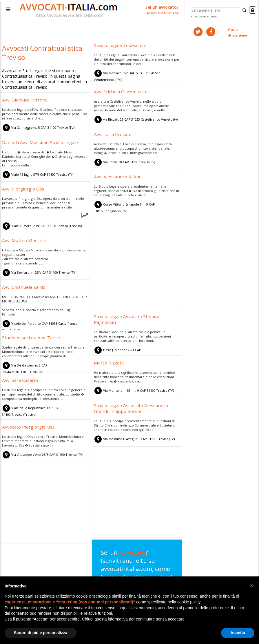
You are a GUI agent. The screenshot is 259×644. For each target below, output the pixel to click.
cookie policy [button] (189, 602)
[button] (251, 586)
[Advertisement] (137, 262)
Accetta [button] (238, 633)
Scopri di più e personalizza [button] (41, 633)
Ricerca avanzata (204, 16)
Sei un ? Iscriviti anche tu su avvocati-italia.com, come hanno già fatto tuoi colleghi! (135, 575)
